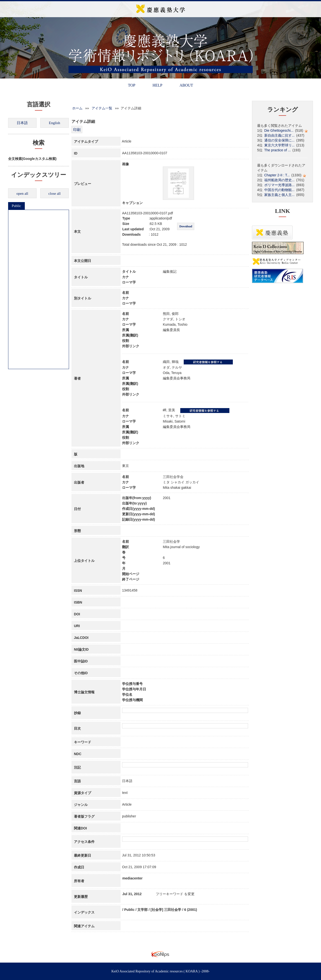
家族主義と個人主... (279, 195)
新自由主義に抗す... (279, 135)
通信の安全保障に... (279, 140)
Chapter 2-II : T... (277, 175)
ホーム (77, 108)
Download (186, 226)
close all (55, 193)
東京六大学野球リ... (279, 145)
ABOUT (186, 85)
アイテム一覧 (102, 108)
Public (16, 206)
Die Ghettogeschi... (279, 130)
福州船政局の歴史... (279, 180)
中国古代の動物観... (279, 190)
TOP (132, 85)
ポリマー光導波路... (279, 185)
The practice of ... (278, 150)
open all (22, 193)
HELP (157, 85)
